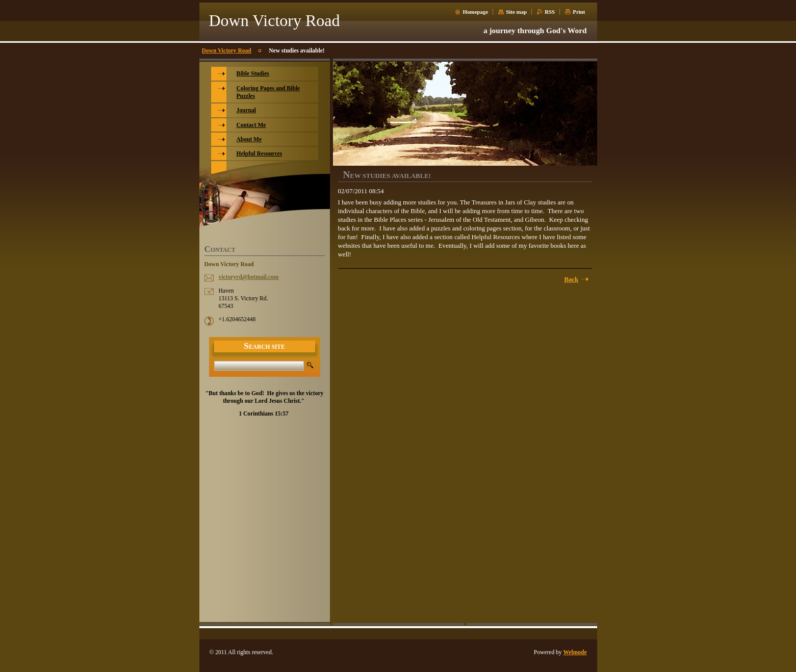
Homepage (475, 12)
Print (579, 12)
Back (571, 279)
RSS (550, 12)
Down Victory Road (227, 50)
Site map (516, 12)
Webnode (575, 652)
